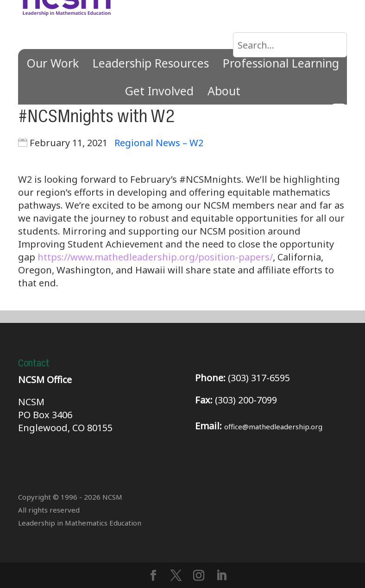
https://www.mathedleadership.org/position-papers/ (155, 257)
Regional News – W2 (159, 143)
